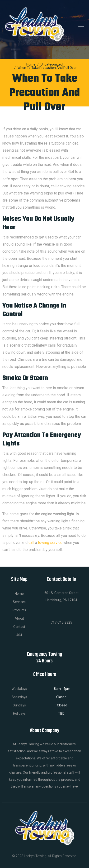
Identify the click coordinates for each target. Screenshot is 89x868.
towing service (50, 543)
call (31, 543)
